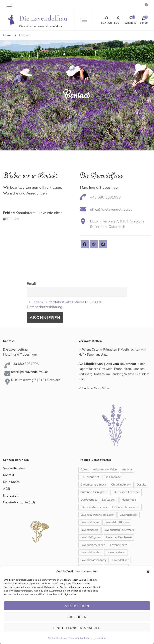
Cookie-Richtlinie (57, 638)
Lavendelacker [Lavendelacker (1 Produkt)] (129, 515)
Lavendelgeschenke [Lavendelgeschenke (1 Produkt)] (93, 545)
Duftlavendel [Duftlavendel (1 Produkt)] (89, 500)
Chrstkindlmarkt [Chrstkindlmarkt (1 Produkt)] (121, 485)
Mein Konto (11, 482)
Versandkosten (14, 468)
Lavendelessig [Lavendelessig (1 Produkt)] (89, 530)
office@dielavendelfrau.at (111, 209)
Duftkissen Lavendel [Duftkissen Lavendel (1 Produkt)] (127, 492)
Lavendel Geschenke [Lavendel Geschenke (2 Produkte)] (119, 537)
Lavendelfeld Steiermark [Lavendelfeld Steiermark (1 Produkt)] (119, 530)
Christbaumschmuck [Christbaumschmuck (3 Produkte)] (93, 485)
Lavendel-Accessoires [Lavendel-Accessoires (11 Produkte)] (126, 507)
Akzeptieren (77, 606)
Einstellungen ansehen (77, 628)
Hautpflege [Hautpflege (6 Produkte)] (129, 500)
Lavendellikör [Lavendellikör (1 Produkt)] (120, 560)
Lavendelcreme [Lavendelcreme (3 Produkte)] (90, 522)
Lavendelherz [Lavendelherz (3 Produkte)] (119, 545)
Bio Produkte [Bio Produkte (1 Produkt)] (113, 477)
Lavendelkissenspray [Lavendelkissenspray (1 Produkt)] (94, 560)
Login (118, 20)
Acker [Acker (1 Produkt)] (84, 470)
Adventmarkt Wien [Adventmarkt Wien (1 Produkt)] (105, 470)
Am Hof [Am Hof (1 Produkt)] (127, 470)
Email (31, 284)
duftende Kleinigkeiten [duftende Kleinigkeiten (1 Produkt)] (95, 492)
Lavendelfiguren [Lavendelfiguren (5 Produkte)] (91, 537)
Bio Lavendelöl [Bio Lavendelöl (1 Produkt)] (90, 477)
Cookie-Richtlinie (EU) (19, 502)
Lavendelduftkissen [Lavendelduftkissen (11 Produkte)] (117, 522)
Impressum (100, 638)
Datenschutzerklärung (81, 638)
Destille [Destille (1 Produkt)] (141, 485)
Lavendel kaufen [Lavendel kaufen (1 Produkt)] (91, 552)
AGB (7, 489)
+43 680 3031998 (105, 197)
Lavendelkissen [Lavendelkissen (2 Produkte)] (116, 552)
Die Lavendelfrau (43, 18)
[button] (148, 572)
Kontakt (9, 475)
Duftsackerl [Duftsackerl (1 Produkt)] (109, 500)
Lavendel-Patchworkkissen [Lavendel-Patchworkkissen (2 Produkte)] (97, 515)
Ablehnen (77, 617)
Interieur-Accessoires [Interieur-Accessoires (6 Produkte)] (94, 507)
